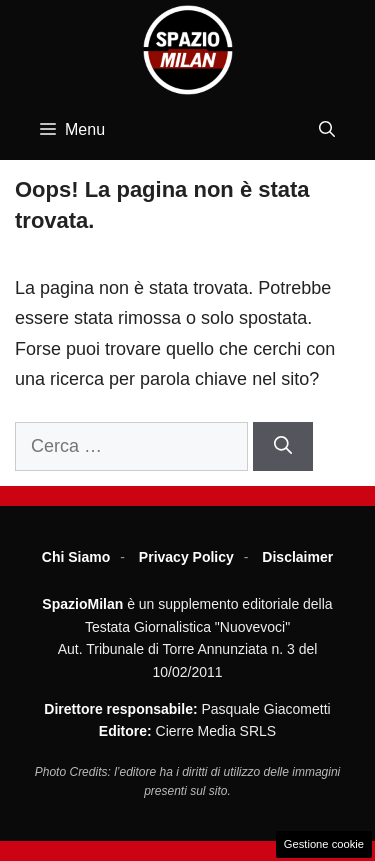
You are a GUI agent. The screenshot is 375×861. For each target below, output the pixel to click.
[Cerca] (283, 446)
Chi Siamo (76, 557)
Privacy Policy (186, 557)
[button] (327, 130)
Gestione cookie (324, 844)
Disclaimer (297, 557)
